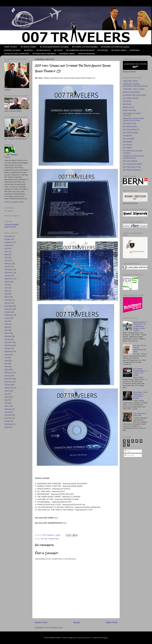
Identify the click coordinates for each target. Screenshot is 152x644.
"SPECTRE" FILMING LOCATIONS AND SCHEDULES (135, 85)
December (8, 270)
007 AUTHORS (129, 139)
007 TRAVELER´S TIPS (132, 167)
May (6, 254)
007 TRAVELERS (1, 9)
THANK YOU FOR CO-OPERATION (17, 54)
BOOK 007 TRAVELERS (87, 54)
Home (77, 622)
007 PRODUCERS (130, 127)
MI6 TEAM (127, 104)
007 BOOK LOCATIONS (12, 50)
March (7, 261)
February (8, 264)
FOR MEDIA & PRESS (67, 54)
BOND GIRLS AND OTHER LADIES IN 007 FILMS (133, 119)
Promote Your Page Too (12, 216)
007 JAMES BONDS (131, 98)
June (6, 251)
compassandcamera (84, 638)
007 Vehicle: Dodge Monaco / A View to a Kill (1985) (140, 372)
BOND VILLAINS (129, 110)
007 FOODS (128, 145)
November (8, 236)
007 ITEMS (127, 148)
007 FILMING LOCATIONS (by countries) (115, 47)
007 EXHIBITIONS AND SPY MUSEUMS (80, 50)
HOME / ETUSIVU (11, 47)
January (7, 266)
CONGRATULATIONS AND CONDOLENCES (133, 157)
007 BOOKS (128, 136)
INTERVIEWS (135, 50)
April (6, 257)
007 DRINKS (128, 142)
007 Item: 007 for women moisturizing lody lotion (140, 349)
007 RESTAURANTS (44, 50)
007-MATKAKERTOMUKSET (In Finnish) (54, 47)
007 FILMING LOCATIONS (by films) (85, 47)
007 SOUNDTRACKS (131, 130)
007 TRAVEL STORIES (29, 47)
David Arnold (53, 539)
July (6, 248)
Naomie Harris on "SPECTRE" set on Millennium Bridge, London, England (140, 326)
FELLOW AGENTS (130, 161)
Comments (130, 455)
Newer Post (41, 622)
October (7, 239)
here (56, 518)
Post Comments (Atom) (54, 628)
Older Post (112, 622)
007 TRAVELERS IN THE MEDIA (44, 54)
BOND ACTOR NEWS (131, 92)
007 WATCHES (103, 50)
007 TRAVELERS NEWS (132, 164)
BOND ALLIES (128, 107)
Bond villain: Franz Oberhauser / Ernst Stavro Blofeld (140, 395)
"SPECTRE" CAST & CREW (134, 89)
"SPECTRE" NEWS (130, 81)
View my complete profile (14, 202)
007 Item (44, 539)
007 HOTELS (29, 50)
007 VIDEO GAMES (131, 133)
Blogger (105, 638)
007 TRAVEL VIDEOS (119, 50)
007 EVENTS (58, 50)
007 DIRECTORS (130, 124)
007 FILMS (127, 101)
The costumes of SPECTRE (140, 414)
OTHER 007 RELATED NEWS (134, 95)
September (9, 242)
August (7, 245)
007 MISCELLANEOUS (132, 170)
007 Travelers (12, 155)
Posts (128, 451)
